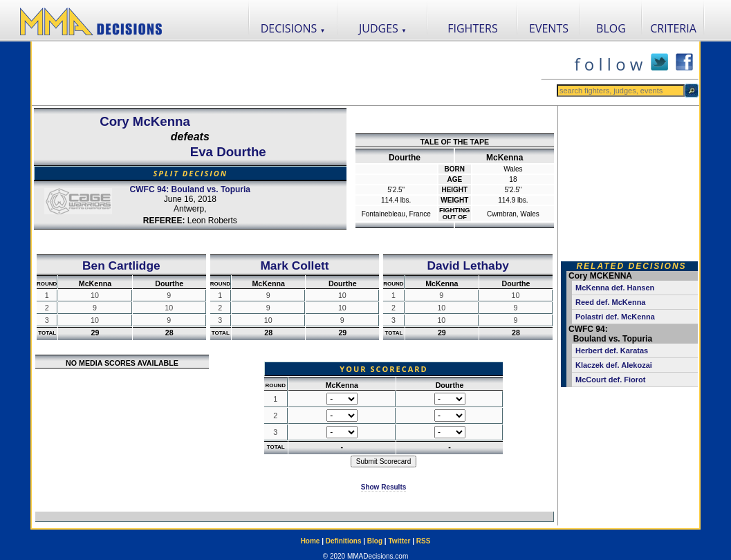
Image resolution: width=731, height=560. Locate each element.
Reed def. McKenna (610, 302)
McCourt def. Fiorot (610, 380)
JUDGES (383, 28)
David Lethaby (468, 265)
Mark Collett (294, 265)
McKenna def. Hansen (615, 288)
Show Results (384, 487)
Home (311, 541)
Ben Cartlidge (121, 265)
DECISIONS (293, 28)
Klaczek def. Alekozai (614, 365)
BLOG (611, 28)
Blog (375, 541)
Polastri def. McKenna (615, 317)
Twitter (399, 541)
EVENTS (549, 28)
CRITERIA (673, 28)
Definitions (344, 541)
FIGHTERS (473, 28)
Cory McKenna (145, 121)
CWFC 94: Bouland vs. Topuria (190, 189)
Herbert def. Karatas (612, 351)
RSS (424, 541)
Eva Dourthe (228, 152)
